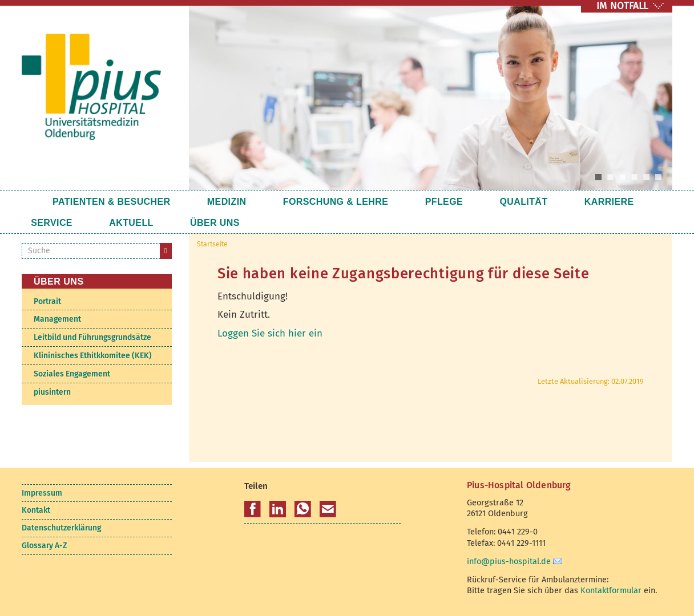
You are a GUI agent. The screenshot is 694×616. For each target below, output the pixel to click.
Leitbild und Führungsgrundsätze (92, 337)
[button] (253, 509)
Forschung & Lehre (299, 202)
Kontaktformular (611, 590)
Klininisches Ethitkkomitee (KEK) (93, 356)
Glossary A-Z (44, 546)
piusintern (52, 392)
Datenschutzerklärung (61, 528)
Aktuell (53, 223)
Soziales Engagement (72, 374)
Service (582, 202)
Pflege (389, 202)
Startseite (33, 201)
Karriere (518, 202)
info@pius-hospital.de (509, 561)
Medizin (209, 202)
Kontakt (36, 510)
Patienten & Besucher (112, 202)
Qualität (451, 202)
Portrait (47, 301)
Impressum (42, 493)
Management (57, 319)
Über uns (118, 223)
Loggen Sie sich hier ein (270, 333)
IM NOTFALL (622, 6)
